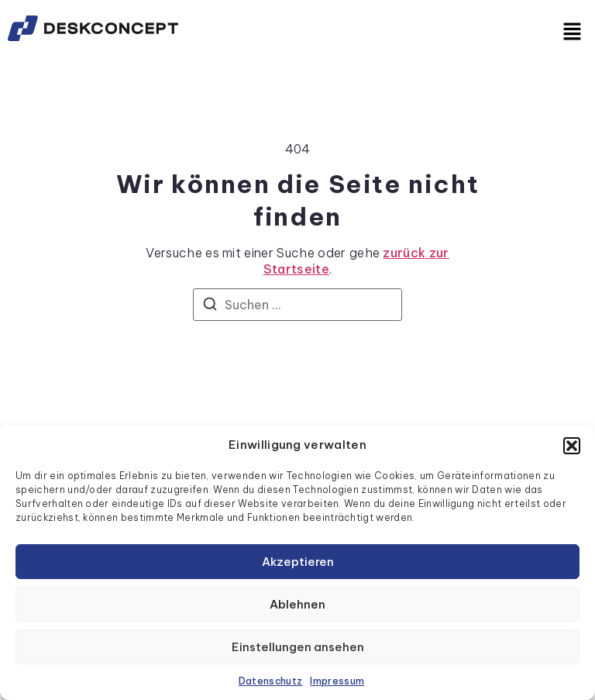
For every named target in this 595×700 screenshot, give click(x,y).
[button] (572, 446)
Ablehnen (297, 604)
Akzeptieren (298, 562)
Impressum (337, 681)
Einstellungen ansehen (298, 647)
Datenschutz (271, 681)
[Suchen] (210, 306)
